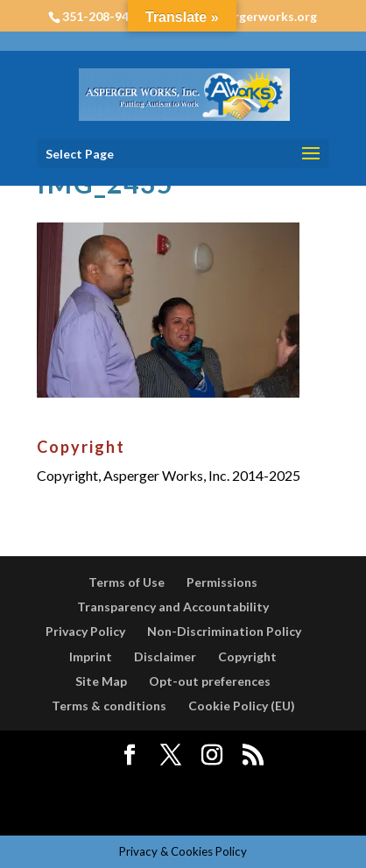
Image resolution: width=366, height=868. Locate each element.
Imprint (91, 656)
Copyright (247, 656)
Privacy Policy (85, 631)
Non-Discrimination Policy (224, 631)
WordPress (183, 811)
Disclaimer (165, 656)
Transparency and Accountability (173, 607)
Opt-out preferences (210, 681)
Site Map (101, 681)
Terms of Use (127, 582)
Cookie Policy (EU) (242, 706)
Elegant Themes (181, 786)
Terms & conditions (109, 706)
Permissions (222, 582)
